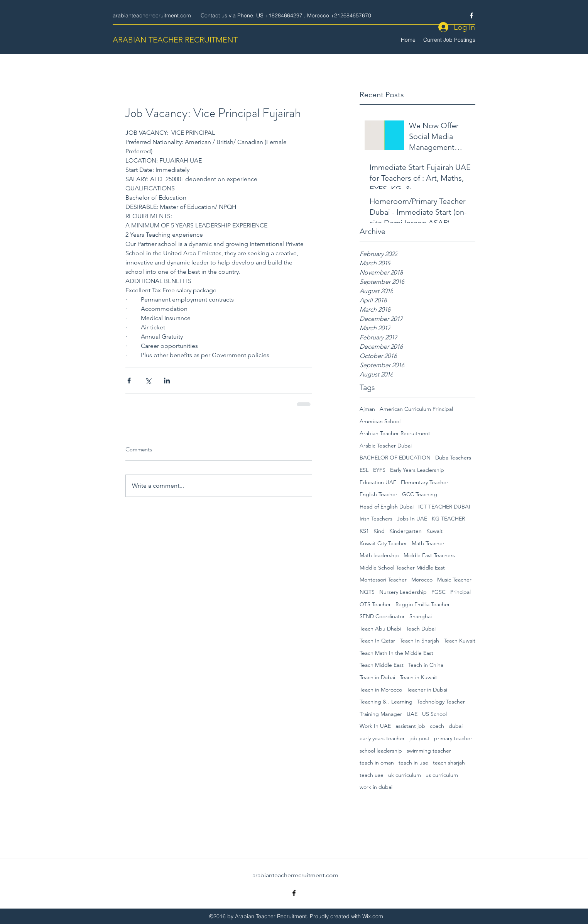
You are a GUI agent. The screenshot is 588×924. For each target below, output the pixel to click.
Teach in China (426, 665)
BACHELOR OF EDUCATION (395, 458)
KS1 (364, 531)
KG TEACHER (448, 519)
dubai (456, 726)
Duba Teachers (453, 458)
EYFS (379, 470)
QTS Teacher (375, 604)
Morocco (422, 580)
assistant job (410, 726)
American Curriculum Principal (416, 409)
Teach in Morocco (381, 690)
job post (419, 738)
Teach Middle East (382, 665)
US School (434, 714)
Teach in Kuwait (418, 677)
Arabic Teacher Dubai (386, 446)
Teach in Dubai (377, 677)
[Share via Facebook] (129, 381)
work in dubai (376, 787)
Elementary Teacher (425, 482)
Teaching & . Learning (386, 702)
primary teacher (453, 738)
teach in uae (413, 763)
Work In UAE (375, 726)
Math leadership (379, 555)
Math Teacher (428, 543)
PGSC (438, 592)
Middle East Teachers (429, 555)
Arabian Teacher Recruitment (395, 433)
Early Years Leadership (417, 470)
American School (380, 421)
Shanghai (421, 616)
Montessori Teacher (383, 580)
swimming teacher (429, 751)
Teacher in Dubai (427, 690)
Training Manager (381, 714)
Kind (379, 531)
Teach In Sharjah (419, 641)
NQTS (367, 592)
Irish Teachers (376, 519)
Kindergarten (406, 531)
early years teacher (382, 738)
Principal (460, 592)
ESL (364, 470)
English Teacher (378, 494)
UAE (412, 714)
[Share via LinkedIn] (167, 381)
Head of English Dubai (387, 507)
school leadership (381, 751)
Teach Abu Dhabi (380, 629)
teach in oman (377, 763)
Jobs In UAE (412, 519)
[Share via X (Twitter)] (148, 381)
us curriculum (442, 775)
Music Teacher (454, 580)
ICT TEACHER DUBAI (444, 507)
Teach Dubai (421, 629)
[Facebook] (471, 15)
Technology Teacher (441, 702)
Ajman (367, 409)
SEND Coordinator (382, 616)
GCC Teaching (420, 494)
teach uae (372, 775)
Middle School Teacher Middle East (402, 568)
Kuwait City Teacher (383, 543)
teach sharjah (449, 763)
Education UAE (378, 482)
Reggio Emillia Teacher (423, 604)
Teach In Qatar (377, 641)
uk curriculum (405, 775)
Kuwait (434, 531)
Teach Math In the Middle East (396, 653)
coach (437, 726)
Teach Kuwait (460, 641)
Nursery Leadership (403, 592)
